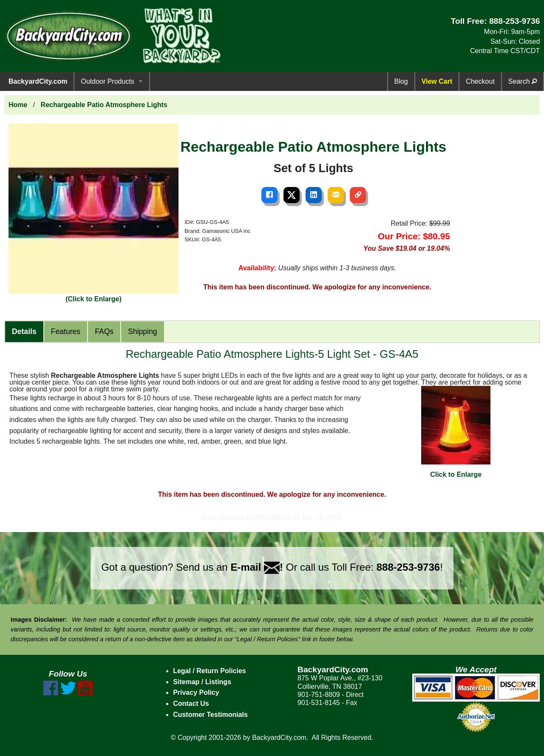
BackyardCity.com (38, 81)
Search (523, 81)
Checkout (480, 81)
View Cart (437, 81)
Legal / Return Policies (210, 671)
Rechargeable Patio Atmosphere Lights (104, 105)
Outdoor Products (107, 81)
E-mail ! (257, 567)
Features (66, 331)
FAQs (104, 331)
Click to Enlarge (456, 432)
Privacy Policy (196, 692)
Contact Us (191, 704)
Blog (401, 81)
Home (18, 105)
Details (24, 331)
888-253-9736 (515, 21)
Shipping (142, 331)
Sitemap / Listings (202, 682)
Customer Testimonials (210, 715)
